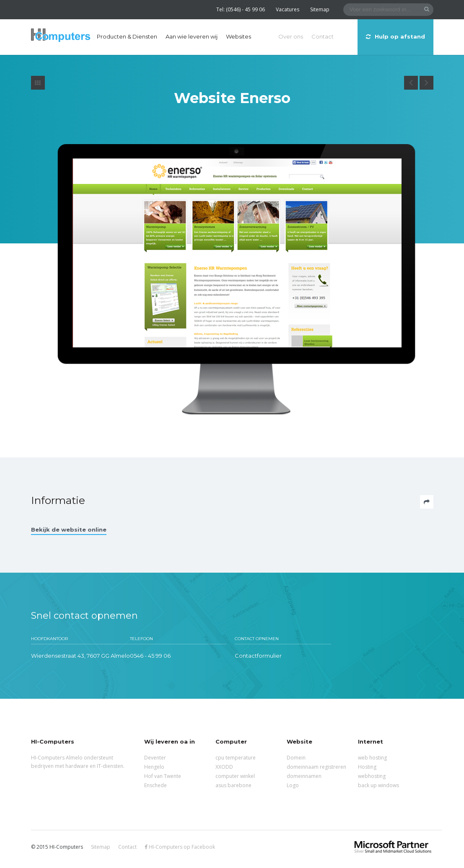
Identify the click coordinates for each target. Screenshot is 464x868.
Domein (296, 758)
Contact (323, 36)
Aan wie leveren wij (192, 36)
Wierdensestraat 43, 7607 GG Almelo (80, 656)
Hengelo (154, 767)
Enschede (156, 785)
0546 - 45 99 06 (150, 656)
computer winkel (235, 776)
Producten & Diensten (127, 36)
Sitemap (320, 9)
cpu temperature (236, 758)
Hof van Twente (163, 776)
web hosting (372, 758)
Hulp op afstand (395, 36)
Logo (293, 785)
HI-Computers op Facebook (180, 847)
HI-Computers (61, 36)
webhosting (372, 776)
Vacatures (288, 9)
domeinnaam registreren (316, 767)
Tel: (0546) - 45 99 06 (241, 9)
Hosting (367, 767)
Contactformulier (258, 656)
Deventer (155, 758)
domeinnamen (304, 776)
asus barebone (233, 785)
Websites (238, 36)
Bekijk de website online (69, 530)
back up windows (378, 785)
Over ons (291, 36)
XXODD (224, 767)
